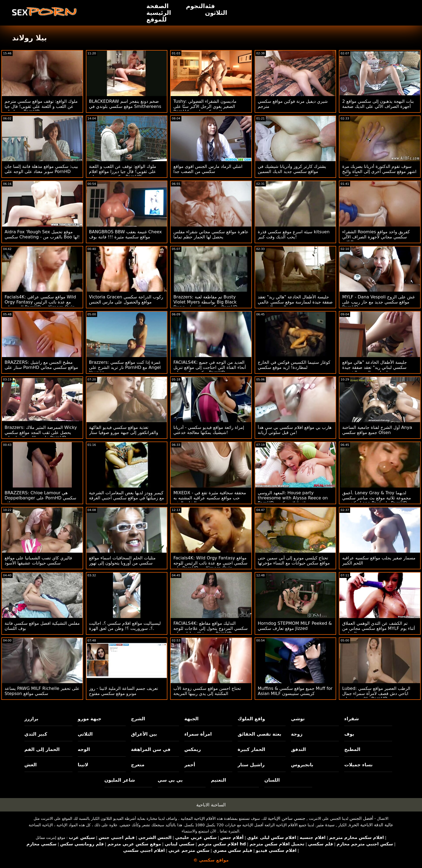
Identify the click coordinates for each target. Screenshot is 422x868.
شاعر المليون (120, 780)
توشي (298, 719)
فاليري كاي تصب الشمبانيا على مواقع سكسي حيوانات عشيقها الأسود (38, 560)
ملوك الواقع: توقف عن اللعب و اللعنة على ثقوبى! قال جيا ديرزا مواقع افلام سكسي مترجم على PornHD (123, 172)
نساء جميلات (358, 765)
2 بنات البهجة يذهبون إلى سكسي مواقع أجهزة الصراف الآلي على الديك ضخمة (378, 104)
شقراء (351, 719)
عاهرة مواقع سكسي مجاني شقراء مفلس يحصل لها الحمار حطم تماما (211, 234)
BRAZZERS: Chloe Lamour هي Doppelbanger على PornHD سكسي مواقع (40, 498)
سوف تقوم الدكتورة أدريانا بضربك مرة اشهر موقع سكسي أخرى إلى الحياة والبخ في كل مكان (379, 172)
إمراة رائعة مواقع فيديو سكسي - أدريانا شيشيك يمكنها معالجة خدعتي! (209, 430)
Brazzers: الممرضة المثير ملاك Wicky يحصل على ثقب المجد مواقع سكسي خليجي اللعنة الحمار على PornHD (41, 433)
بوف (349, 734)
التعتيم (219, 780)
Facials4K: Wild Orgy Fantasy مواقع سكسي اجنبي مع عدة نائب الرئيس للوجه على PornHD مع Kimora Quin (210, 563)
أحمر (190, 765)
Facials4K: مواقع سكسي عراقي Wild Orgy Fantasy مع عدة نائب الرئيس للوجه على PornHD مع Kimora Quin (40, 302)
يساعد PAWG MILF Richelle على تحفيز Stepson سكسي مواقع (42, 691)
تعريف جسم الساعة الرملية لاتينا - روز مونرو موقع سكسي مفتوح (124, 691)
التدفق (298, 749)
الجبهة (191, 719)
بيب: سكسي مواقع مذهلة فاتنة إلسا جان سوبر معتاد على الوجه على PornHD (41, 169)
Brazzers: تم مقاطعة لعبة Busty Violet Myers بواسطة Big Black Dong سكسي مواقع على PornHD (205, 302)
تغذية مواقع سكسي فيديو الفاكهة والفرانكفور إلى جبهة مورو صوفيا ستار (124, 430)
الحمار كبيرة (251, 749)
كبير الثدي (36, 734)
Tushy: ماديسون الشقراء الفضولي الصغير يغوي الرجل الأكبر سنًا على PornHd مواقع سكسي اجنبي (205, 106)
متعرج (138, 765)
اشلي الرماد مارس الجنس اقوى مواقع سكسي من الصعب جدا (208, 169)
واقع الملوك (251, 719)
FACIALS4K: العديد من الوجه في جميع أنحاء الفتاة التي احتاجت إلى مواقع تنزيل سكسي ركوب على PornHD (210, 367)
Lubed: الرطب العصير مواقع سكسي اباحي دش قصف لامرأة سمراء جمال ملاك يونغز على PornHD (376, 694)
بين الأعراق (144, 734)
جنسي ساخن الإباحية (286, 818)
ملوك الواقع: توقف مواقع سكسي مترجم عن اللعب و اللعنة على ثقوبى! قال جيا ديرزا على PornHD (41, 106)
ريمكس (193, 749)
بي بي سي (170, 780)
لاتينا (83, 765)
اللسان (272, 780)
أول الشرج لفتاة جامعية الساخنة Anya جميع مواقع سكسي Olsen (377, 430)
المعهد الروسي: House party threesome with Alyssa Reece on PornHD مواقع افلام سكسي (293, 498)
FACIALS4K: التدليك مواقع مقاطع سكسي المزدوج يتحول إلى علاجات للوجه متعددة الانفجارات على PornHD (210, 628)
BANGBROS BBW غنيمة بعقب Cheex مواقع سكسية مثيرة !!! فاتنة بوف (126, 234)
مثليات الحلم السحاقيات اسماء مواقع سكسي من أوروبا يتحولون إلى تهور (122, 560)
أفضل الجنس (361, 818)
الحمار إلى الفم (42, 749)
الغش (31, 765)
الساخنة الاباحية (211, 805)
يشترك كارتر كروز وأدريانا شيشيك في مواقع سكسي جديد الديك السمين (292, 169)
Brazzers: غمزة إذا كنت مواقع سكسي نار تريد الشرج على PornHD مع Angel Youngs (125, 367)
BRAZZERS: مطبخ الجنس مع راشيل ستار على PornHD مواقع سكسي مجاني (41, 365)
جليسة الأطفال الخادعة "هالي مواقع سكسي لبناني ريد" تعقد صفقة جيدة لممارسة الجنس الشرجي (374, 367)
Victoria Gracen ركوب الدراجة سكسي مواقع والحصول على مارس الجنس (126, 299)
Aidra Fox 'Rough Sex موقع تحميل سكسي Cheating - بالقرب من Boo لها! (42, 234)
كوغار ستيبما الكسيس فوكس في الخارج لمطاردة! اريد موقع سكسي (294, 365)
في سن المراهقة (151, 749)
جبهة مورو (90, 719)
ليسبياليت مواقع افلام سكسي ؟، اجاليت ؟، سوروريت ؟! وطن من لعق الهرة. (125, 626)
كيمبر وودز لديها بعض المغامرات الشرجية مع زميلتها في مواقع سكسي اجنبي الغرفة (127, 495)
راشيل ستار (251, 765)
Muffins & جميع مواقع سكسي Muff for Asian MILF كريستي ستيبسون (295, 691)
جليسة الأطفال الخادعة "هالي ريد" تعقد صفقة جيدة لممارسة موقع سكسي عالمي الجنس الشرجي (295, 302)
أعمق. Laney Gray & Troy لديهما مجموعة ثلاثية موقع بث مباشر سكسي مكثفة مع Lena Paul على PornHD (376, 498)
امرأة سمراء (198, 734)
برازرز (31, 719)
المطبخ (352, 749)
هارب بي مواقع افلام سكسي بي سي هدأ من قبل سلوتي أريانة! (295, 430)
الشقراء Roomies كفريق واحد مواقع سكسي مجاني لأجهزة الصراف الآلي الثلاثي (376, 237)
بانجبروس (302, 765)
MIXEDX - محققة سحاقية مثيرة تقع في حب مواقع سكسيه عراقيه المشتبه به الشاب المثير (210, 498)
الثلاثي (85, 734)
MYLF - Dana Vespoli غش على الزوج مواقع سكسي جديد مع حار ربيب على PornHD (378, 302)
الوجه (84, 749)
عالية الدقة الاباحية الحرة (371, 825)
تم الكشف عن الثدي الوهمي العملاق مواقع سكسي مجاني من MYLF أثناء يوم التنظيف (379, 628)
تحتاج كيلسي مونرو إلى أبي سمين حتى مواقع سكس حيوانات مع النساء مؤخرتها (294, 560)
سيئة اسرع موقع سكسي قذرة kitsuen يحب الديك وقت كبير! (294, 234)
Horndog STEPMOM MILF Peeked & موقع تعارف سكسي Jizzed (295, 626)
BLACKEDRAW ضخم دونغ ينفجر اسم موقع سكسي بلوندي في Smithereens (125, 104)
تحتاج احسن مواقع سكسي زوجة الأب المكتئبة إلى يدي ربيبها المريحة (207, 691)
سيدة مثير (326, 825)
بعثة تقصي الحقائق (259, 734)
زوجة (297, 734)
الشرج (138, 719)
